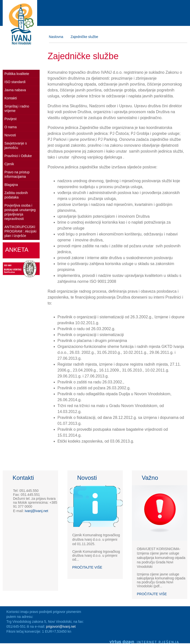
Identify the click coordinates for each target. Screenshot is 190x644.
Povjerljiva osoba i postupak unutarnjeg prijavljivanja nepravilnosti (20, 212)
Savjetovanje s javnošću (16, 145)
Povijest (10, 119)
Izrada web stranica (186, 635)
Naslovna (56, 37)
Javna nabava (15, 90)
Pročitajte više (87, 567)
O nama (11, 127)
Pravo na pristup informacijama (17, 174)
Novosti (10, 135)
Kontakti (11, 98)
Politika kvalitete (17, 74)
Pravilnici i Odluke (18, 156)
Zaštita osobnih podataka (16, 195)
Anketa (17, 250)
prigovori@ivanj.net (61, 626)
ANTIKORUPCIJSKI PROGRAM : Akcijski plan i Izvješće (20, 231)
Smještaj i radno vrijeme (17, 108)
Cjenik (9, 164)
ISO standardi (15, 82)
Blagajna (11, 185)
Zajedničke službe (84, 37)
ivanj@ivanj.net (36, 511)
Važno (150, 478)
